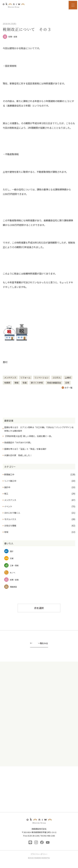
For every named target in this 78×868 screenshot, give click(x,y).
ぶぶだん (57, 378)
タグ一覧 (67, 388)
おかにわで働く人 (12, 513)
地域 (6, 532)
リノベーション (42, 378)
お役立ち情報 (10, 526)
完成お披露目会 (54, 383)
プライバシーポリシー (39, 854)
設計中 (7, 487)
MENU (73, 5)
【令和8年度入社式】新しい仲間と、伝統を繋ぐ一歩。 (29, 436)
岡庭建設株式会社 (39, 822)
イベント (8, 506)
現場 (16, 383)
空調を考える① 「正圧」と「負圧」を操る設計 (25, 449)
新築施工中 (9, 474)
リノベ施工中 (10, 481)
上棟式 (68, 378)
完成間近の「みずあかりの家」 (18, 442)
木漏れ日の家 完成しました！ (18, 455)
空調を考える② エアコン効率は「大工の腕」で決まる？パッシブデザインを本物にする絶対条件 (39, 429)
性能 (25, 383)
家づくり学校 (37, 383)
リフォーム (25, 378)
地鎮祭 (7, 383)
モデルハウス (10, 519)
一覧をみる (43, 643)
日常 (67, 383)
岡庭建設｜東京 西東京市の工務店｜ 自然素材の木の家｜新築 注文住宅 (14, 5)
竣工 (6, 494)
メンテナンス (10, 378)
